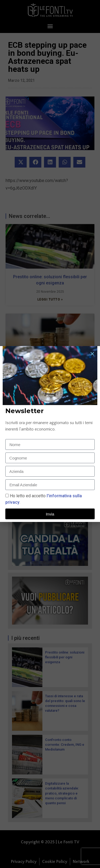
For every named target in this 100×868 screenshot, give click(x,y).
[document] (50, 434)
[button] (92, 354)
